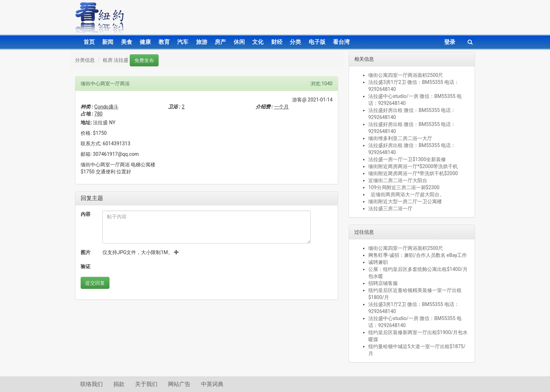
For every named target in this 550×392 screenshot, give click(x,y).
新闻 (108, 42)
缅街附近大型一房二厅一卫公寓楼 (405, 201)
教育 (164, 42)
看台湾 (341, 42)
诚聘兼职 (378, 262)
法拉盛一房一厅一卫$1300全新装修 (407, 159)
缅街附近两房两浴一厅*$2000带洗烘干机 (413, 166)
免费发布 (144, 60)
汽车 (183, 42)
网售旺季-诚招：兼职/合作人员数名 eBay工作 (418, 255)
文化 (258, 42)
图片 (86, 252)
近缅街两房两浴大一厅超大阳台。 (406, 194)
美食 (127, 42)
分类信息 (85, 60)
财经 (277, 42)
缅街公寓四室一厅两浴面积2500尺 (406, 75)
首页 (89, 42)
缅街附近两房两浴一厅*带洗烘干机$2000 (413, 173)
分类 (295, 42)
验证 (86, 266)
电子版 (317, 42)
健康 (145, 42)
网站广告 (179, 384)
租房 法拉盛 (116, 60)
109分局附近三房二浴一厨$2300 (404, 187)
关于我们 (146, 384)
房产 (220, 42)
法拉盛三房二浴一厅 (390, 208)
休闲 (239, 42)
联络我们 (92, 384)
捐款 (119, 384)
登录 (450, 42)
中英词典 (212, 384)
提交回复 (95, 283)
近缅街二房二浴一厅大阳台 (398, 180)
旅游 (202, 42)
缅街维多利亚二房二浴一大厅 (400, 138)
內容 (86, 214)
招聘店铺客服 (383, 283)
